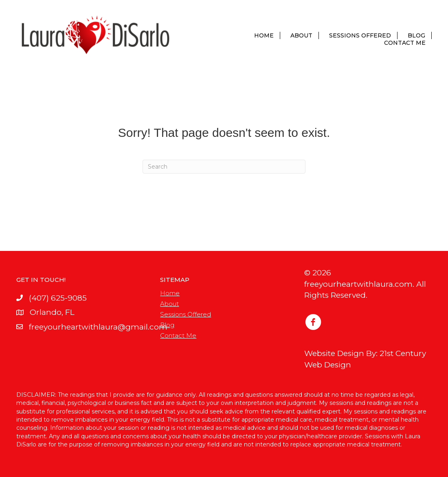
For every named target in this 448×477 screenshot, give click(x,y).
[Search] (224, 167)
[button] (313, 322)
